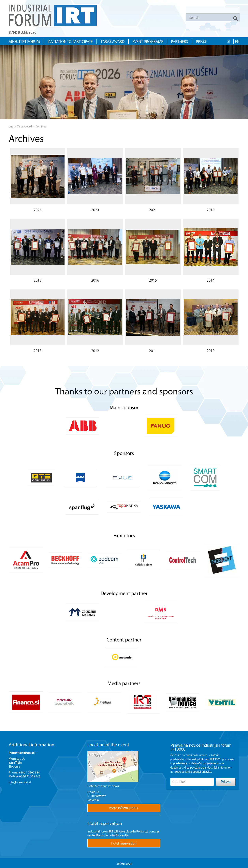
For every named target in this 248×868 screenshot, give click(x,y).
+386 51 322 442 (30, 776)
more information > (124, 808)
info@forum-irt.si (20, 782)
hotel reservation (124, 843)
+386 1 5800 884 (29, 772)
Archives (41, 126)
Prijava (226, 782)
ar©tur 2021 (124, 863)
